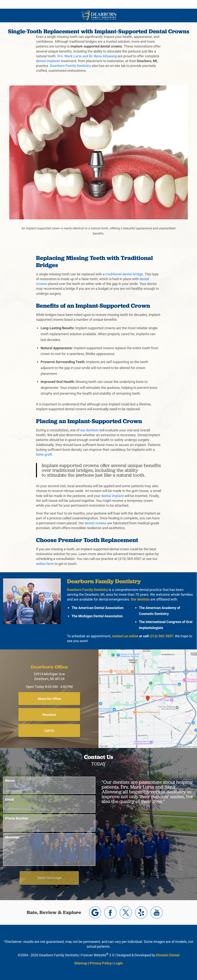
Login (118, 963)
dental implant (112, 496)
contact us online (125, 636)
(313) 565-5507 (161, 636)
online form (45, 564)
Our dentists (140, 599)
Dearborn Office (49, 667)
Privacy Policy (101, 963)
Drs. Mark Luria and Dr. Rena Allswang (87, 56)
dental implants (48, 61)
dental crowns (96, 523)
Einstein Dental (168, 955)
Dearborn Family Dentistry (71, 66)
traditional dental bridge (124, 274)
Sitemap (81, 963)
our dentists (89, 430)
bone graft (44, 454)
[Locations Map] (148, 698)
